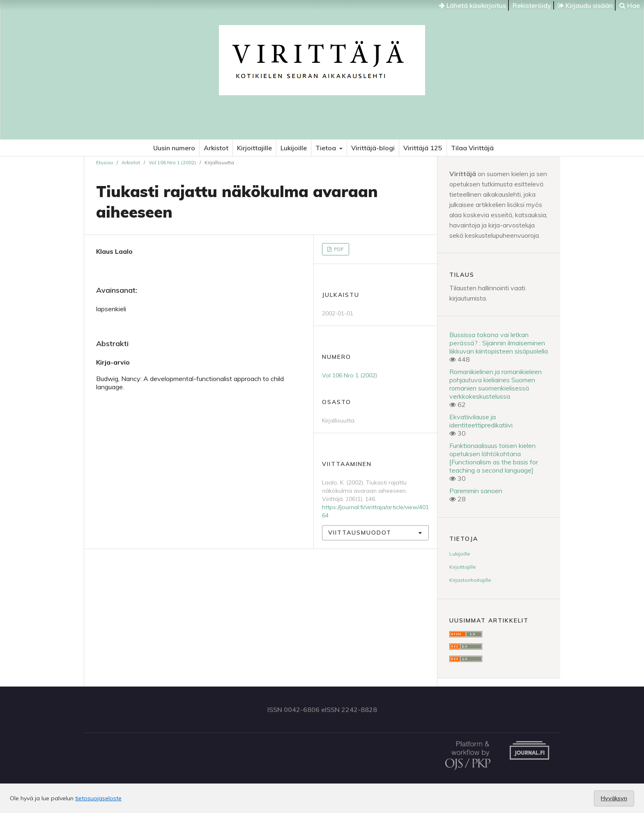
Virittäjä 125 (423, 148)
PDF (338, 249)
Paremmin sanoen (476, 491)
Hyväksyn (614, 798)
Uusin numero (174, 148)
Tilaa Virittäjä (472, 148)
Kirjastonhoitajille (470, 580)
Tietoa (327, 148)
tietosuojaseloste (98, 798)
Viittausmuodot (360, 533)
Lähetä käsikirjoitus (473, 5)
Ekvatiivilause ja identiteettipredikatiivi (481, 421)
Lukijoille (294, 148)
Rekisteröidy (532, 5)
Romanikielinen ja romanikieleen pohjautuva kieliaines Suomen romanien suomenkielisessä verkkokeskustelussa (496, 384)
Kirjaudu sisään (585, 5)
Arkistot (216, 148)
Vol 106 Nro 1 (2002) (172, 162)
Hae (630, 5)
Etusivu (105, 162)
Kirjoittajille (254, 148)
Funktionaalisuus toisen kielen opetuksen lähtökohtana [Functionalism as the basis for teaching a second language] (494, 458)
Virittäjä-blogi (373, 148)
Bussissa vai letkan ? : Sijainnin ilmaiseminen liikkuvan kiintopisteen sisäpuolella (499, 343)
